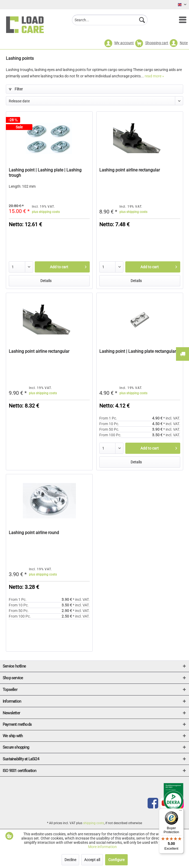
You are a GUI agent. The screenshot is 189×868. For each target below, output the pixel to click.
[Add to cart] (62, 267)
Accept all (92, 860)
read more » (154, 76)
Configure (116, 860)
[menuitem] (180, 20)
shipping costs (94, 823)
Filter (16, 89)
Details (46, 281)
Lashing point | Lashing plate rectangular (138, 351)
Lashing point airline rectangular (130, 170)
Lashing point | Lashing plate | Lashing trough (45, 173)
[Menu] (180, 20)
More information (102, 847)
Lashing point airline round (34, 533)
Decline (70, 860)
